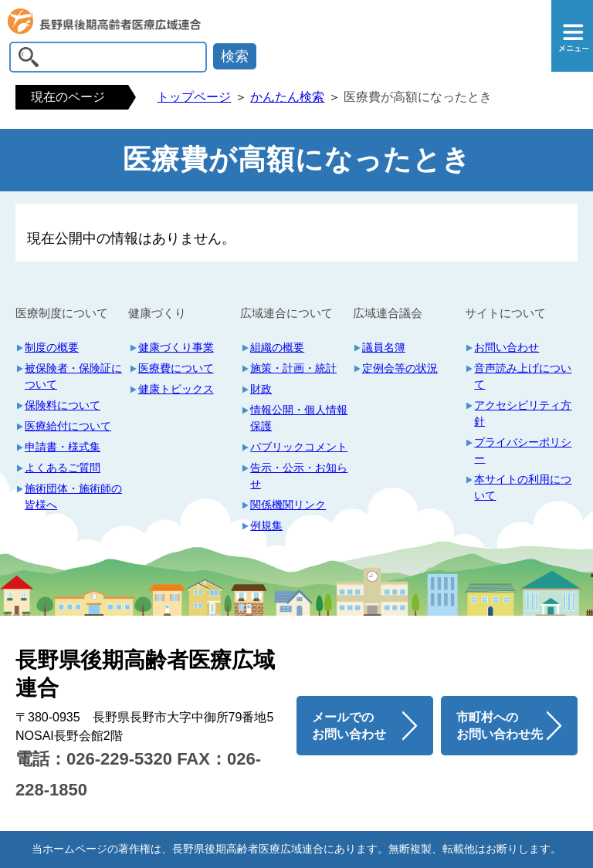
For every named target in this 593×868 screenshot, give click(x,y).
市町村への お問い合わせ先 (500, 725)
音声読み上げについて (523, 376)
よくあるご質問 (63, 468)
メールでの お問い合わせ (349, 725)
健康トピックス (176, 389)
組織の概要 (277, 347)
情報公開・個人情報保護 (299, 418)
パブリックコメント (299, 447)
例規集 (266, 525)
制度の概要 (52, 347)
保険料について (63, 405)
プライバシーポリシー (523, 450)
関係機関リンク (288, 505)
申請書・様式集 (63, 447)
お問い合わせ (507, 347)
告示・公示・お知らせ (299, 476)
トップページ (194, 97)
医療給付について (68, 426)
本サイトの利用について (523, 487)
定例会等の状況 (400, 368)
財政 (261, 389)
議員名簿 (384, 347)
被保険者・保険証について (73, 376)
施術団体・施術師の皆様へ (73, 496)
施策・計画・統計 (293, 368)
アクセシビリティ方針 (523, 413)
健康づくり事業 (176, 347)
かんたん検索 (287, 97)
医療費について (176, 368)
